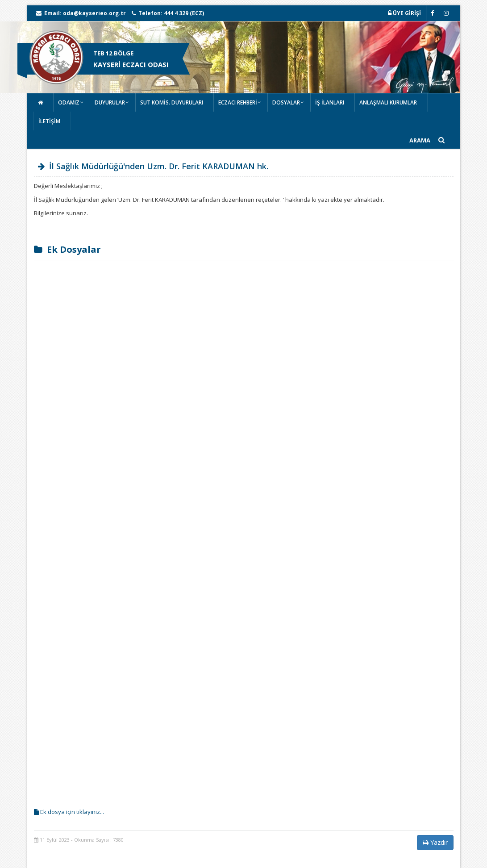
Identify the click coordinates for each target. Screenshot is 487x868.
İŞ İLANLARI (330, 102)
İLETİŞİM (49, 121)
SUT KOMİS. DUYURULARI (172, 102)
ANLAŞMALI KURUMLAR (388, 102)
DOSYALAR (286, 102)
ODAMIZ (69, 102)
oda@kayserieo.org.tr (94, 13)
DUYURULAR (110, 102)
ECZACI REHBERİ (238, 102)
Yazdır (435, 842)
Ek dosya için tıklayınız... (69, 812)
